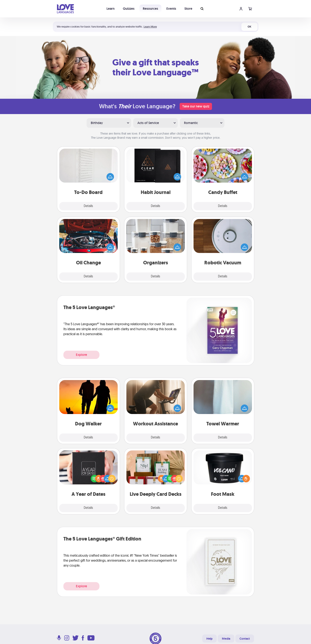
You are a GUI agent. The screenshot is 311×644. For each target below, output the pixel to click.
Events (171, 9)
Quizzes (129, 9)
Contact (245, 639)
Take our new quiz (196, 106)
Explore (81, 355)
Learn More (150, 27)
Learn (111, 9)
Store (188, 9)
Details (88, 206)
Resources (150, 9)
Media (226, 639)
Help (209, 639)
